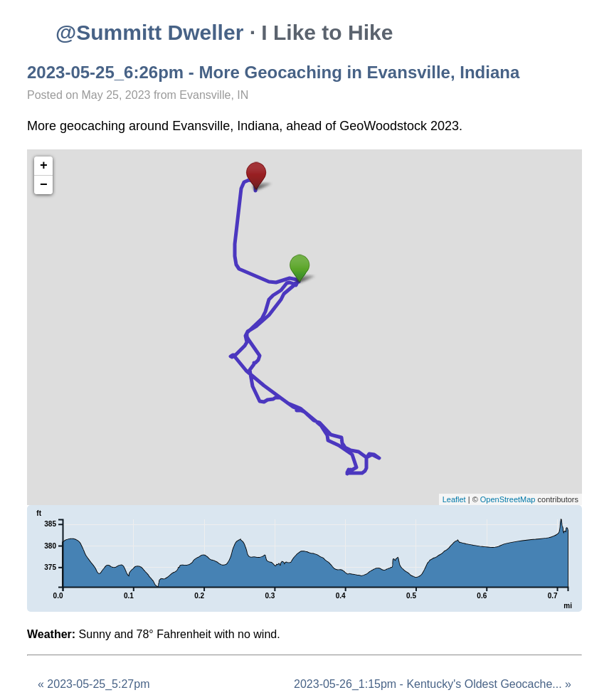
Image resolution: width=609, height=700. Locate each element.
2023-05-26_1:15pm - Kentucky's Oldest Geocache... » (433, 684)
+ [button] (44, 166)
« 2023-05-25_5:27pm (94, 684)
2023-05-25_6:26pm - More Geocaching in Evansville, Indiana (273, 72)
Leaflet (454, 499)
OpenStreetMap (508, 499)
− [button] (44, 185)
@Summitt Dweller (149, 32)
